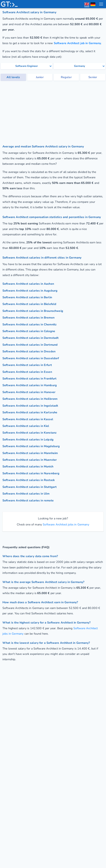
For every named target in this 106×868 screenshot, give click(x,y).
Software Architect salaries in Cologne (29, 331)
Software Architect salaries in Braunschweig (33, 311)
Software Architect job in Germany (77, 43)
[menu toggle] (101, 4)
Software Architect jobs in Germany (66, 524)
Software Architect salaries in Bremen (28, 318)
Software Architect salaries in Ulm (26, 494)
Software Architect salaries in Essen (27, 372)
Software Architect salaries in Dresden (29, 351)
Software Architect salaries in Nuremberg (31, 473)
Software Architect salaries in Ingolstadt (30, 406)
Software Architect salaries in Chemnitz (29, 324)
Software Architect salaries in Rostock (29, 480)
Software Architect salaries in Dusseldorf (31, 358)
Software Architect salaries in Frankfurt (29, 379)
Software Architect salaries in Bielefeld (29, 304)
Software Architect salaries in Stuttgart (30, 487)
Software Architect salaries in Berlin (27, 297)
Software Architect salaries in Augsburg (30, 291)
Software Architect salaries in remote (28, 500)
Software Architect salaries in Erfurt (27, 365)
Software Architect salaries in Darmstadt (30, 338)
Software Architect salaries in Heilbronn (30, 399)
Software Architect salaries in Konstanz (29, 433)
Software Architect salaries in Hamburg (30, 385)
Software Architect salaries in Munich (28, 466)
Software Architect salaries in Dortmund (30, 345)
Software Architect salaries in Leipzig (28, 439)
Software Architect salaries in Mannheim (30, 453)
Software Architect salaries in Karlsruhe (30, 412)
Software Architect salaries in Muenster (30, 460)
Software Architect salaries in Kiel (26, 426)
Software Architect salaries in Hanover (29, 392)
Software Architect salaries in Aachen (28, 284)
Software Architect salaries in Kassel (28, 419)
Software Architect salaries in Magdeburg (31, 446)
